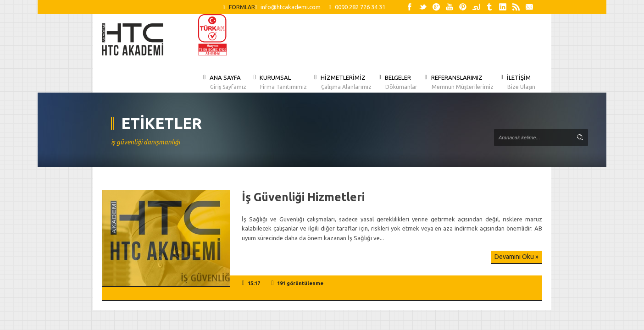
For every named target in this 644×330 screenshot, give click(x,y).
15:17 (254, 283)
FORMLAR (239, 7)
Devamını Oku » (516, 257)
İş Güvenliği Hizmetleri (303, 197)
